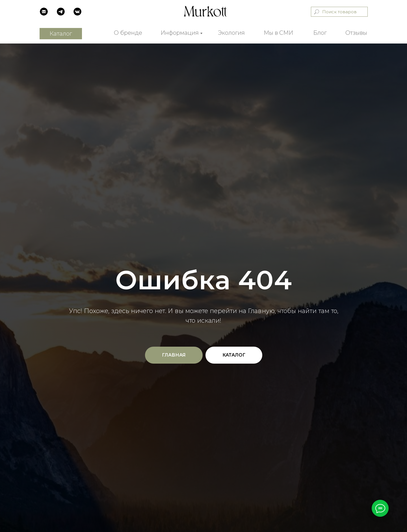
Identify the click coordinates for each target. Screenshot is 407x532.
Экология (231, 33)
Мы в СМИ (278, 33)
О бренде (128, 33)
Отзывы (356, 33)
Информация (180, 33)
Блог (320, 33)
